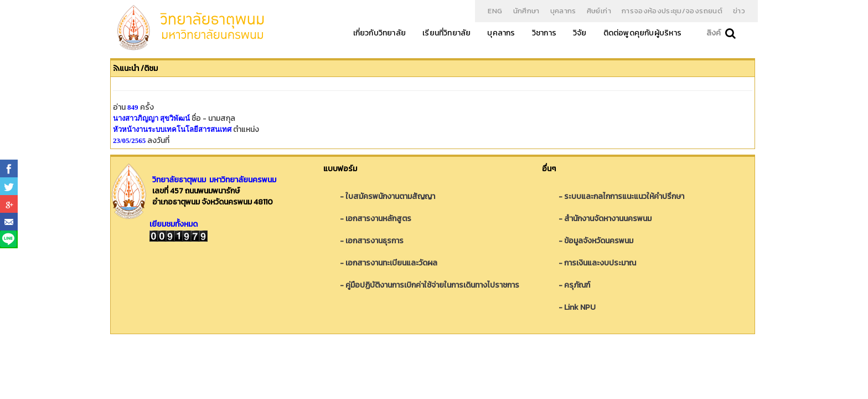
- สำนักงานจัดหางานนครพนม (605, 219)
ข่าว (739, 11)
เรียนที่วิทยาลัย (446, 33)
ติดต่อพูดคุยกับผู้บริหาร (642, 33)
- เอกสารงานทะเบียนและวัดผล (389, 263)
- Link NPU (577, 307)
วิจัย (580, 33)
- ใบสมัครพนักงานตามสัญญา (387, 196)
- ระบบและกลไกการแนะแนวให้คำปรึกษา (621, 196)
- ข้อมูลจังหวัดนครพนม (596, 241)
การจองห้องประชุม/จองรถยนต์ (672, 11)
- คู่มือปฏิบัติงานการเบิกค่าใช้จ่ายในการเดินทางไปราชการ (430, 285)
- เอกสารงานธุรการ (372, 241)
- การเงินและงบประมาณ (597, 263)
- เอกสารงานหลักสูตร (376, 219)
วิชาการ (544, 33)
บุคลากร (563, 11)
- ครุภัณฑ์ (574, 285)
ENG (495, 11)
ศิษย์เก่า (599, 11)
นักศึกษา (526, 11)
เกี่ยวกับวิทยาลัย (380, 33)
